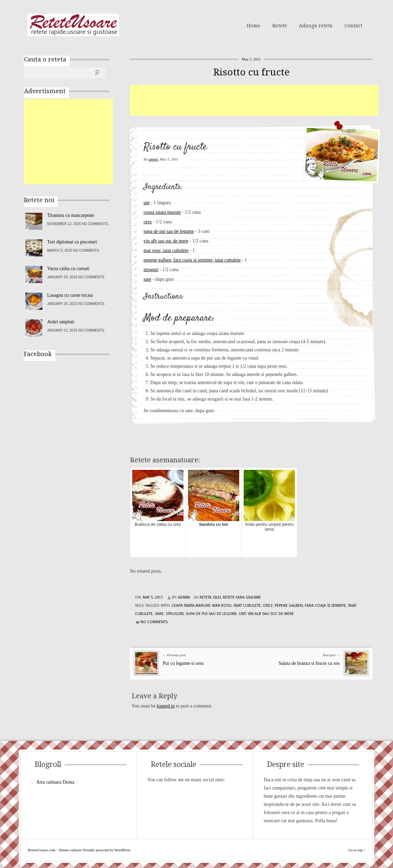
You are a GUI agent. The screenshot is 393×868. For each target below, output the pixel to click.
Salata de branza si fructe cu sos (309, 663)
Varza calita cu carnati (68, 269)
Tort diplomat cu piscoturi (72, 242)
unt (147, 203)
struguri (151, 270)
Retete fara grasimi (242, 597)
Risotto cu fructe (251, 72)
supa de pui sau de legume (169, 231)
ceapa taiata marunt (162, 212)
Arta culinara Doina (55, 782)
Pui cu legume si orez (183, 663)
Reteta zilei (210, 597)
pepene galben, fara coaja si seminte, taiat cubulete (192, 260)
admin (153, 159)
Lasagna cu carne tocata (70, 295)
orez (148, 222)
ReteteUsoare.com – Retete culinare (73, 25)
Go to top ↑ (357, 850)
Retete (280, 26)
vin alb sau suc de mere (166, 241)
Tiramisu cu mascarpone (71, 215)
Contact (353, 26)
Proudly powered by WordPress (107, 850)
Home (254, 26)
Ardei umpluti (61, 322)
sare (147, 279)
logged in (166, 706)
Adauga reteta (316, 26)
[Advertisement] (254, 100)
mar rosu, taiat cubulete (166, 250)
